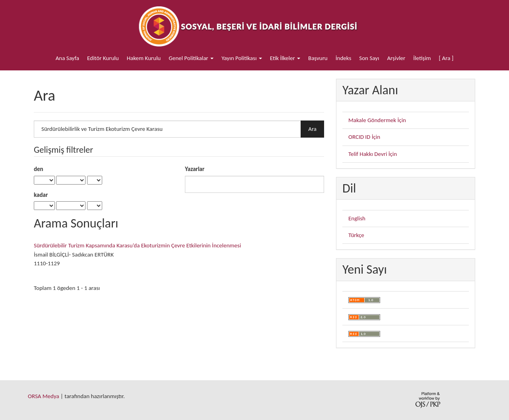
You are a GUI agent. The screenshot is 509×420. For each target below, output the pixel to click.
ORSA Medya (44, 396)
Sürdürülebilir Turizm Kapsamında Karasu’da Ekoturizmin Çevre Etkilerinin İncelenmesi (137, 245)
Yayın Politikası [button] (242, 58)
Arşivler (396, 58)
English (357, 218)
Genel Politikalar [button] (191, 58)
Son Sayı (369, 58)
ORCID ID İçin (364, 137)
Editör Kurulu (103, 58)
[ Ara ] (446, 58)
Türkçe (356, 235)
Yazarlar (195, 169)
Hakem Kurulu (144, 58)
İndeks (344, 58)
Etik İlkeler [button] (285, 58)
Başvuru (318, 58)
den (39, 169)
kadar (41, 195)
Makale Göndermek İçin (377, 120)
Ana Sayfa (67, 58)
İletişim (422, 58)
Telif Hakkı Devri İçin (373, 154)
